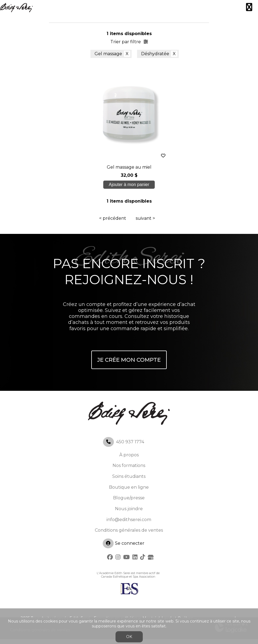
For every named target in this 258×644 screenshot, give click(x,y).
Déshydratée (155, 54)
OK (129, 637)
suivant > (145, 223)
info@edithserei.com (129, 524)
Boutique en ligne (129, 492)
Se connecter (124, 548)
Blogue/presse (129, 503)
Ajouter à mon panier (129, 187)
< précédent (113, 223)
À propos (129, 460)
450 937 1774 (130, 447)
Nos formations (129, 470)
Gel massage (108, 54)
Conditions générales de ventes (129, 535)
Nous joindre (129, 514)
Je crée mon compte (129, 365)
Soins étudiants (129, 481)
